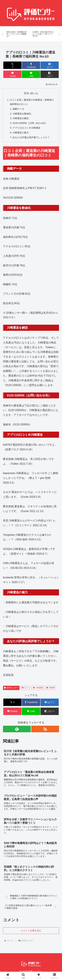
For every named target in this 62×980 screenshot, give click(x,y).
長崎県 (51, 688)
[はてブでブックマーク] (50, 65)
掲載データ (18, 109)
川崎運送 (38, 688)
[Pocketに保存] (12, 74)
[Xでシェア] (12, 65)
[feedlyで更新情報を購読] (17, 729)
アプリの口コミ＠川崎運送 (26, 128)
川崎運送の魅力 (21, 133)
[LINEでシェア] (31, 74)
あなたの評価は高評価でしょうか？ (31, 137)
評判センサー (11, 688)
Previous (2, 35)
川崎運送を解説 (21, 118)
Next (60, 35)
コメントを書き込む (31, 930)
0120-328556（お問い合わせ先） (30, 123)
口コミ (26, 688)
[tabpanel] (18, 34)
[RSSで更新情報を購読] (45, 729)
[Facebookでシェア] (31, 65)
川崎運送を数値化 (22, 114)
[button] (50, 74)
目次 (27, 93)
